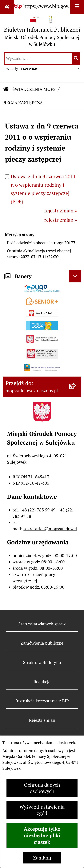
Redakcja (42, 682)
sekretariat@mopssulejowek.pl (53, 529)
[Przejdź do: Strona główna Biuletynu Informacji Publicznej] (6, 89)
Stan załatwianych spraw (42, 624)
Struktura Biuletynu (42, 662)
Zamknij (42, 858)
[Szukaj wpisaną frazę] (76, 58)
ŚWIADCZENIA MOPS (34, 89)
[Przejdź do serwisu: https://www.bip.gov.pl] (42, 6)
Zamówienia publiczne (42, 643)
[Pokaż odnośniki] (7, 7)
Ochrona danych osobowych (42, 788)
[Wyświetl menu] (77, 7)
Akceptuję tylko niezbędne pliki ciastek (42, 836)
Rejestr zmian (42, 720)
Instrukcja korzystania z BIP (42, 701)
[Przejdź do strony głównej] (42, 32)
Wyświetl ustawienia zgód (42, 810)
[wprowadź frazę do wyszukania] (38, 58)
